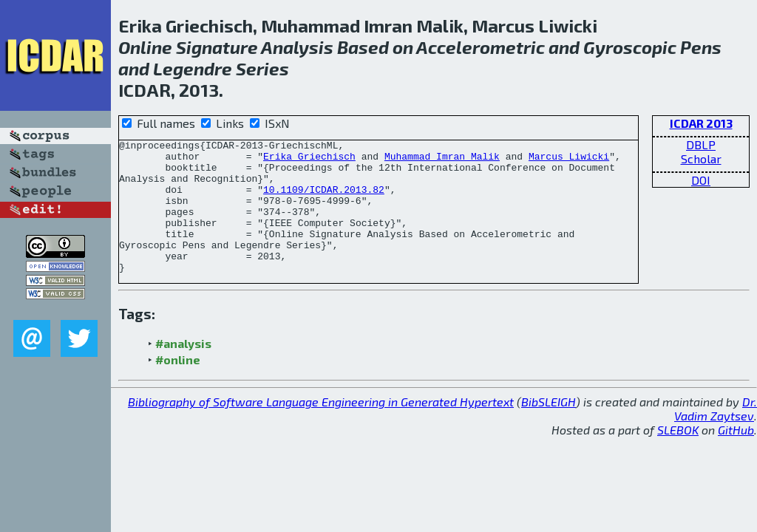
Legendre (193, 68)
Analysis (297, 47)
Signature (217, 47)
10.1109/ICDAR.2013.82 (324, 200)
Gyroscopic (630, 47)
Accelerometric (481, 47)
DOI (701, 180)
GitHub (736, 456)
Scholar (701, 158)
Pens (701, 47)
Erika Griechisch (309, 160)
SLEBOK (678, 456)
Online (145, 47)
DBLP (701, 144)
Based (363, 47)
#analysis (183, 370)
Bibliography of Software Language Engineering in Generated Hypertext (321, 428)
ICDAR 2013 (701, 123)
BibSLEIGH (549, 428)
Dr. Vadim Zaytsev (716, 435)
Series (262, 68)
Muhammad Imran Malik (442, 160)
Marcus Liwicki (569, 160)
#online (178, 386)
